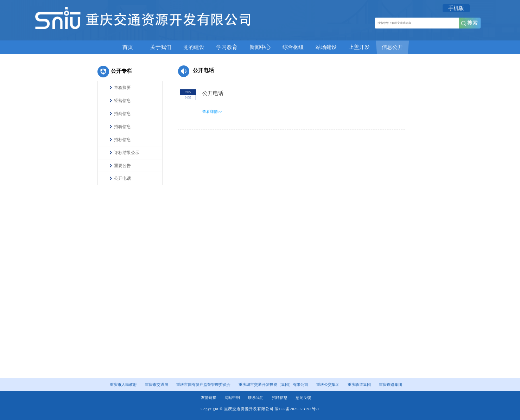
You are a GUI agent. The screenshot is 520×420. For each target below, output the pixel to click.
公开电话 (122, 178)
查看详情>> (212, 112)
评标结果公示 (127, 153)
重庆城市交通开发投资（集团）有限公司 (273, 384)
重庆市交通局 (157, 384)
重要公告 (122, 166)
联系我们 (256, 397)
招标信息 (122, 140)
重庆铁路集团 (391, 384)
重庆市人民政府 (123, 384)
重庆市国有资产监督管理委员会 (203, 384)
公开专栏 (121, 71)
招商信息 (122, 114)
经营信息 (122, 101)
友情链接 (209, 397)
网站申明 (232, 397)
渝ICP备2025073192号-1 (297, 409)
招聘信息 (122, 127)
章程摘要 (122, 88)
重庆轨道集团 (359, 384)
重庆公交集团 (328, 384)
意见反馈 (303, 397)
